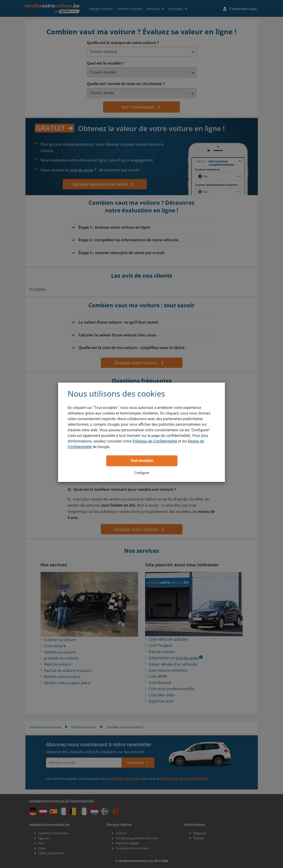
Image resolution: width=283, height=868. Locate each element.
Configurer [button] (142, 473)
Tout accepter (142, 461)
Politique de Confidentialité (155, 441)
